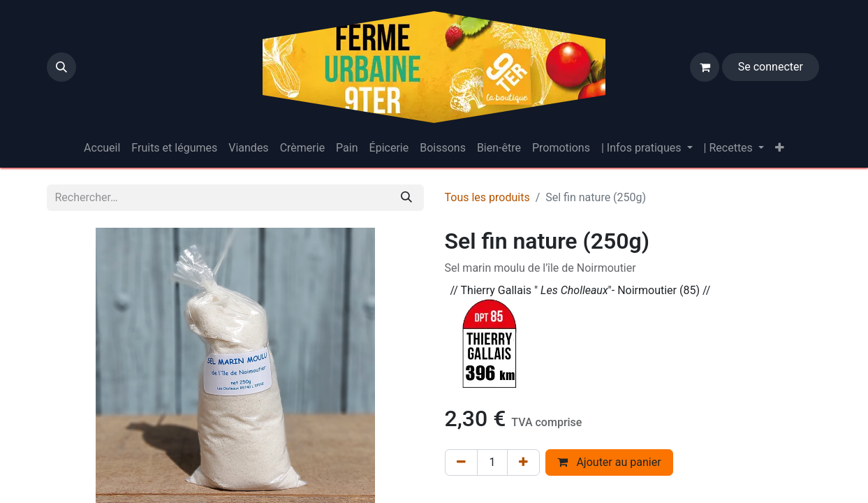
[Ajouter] (523, 462)
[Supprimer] (461, 462)
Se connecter (771, 67)
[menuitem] (102, 148)
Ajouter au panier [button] (609, 462)
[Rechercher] (406, 198)
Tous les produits (487, 197)
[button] (61, 67)
